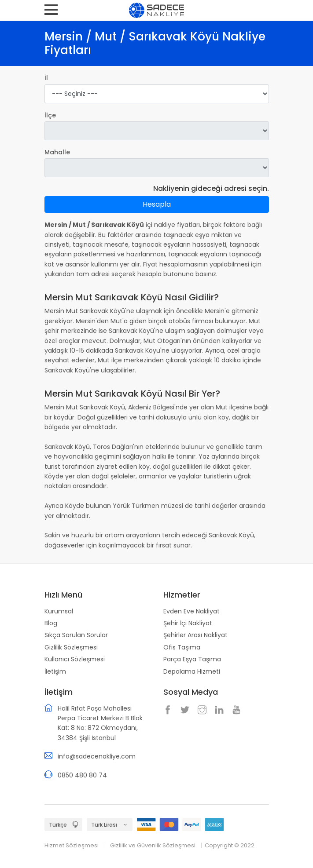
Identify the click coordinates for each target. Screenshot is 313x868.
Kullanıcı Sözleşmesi (75, 659)
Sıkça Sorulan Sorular (76, 635)
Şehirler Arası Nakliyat (195, 635)
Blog (51, 623)
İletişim (55, 671)
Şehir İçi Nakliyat (188, 623)
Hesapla (157, 204)
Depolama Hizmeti (192, 671)
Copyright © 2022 (230, 845)
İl (46, 78)
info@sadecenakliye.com (97, 756)
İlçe (50, 115)
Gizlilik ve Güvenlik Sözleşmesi (153, 845)
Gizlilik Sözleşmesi (71, 647)
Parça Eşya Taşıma (192, 659)
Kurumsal (59, 611)
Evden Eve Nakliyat (191, 611)
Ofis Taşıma (182, 647)
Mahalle (57, 152)
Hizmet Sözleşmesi (72, 845)
